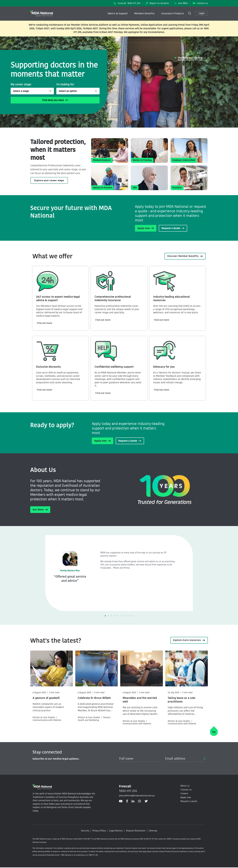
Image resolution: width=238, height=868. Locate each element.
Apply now (146, 228)
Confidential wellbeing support (114, 367)
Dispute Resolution (136, 831)
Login (202, 13)
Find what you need (55, 100)
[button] (118, 14)
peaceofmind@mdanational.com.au (137, 796)
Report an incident (157, 3)
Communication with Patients (47, 720)
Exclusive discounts (48, 367)
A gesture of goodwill (46, 698)
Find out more (45, 323)
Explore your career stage (49, 180)
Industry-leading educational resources (171, 298)
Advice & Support (118, 13)
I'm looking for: (65, 84)
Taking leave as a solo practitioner (181, 700)
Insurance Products (173, 13)
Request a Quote (173, 228)
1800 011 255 (128, 791)
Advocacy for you (164, 367)
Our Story (40, 510)
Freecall (127, 3)
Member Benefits (144, 13)
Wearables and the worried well (140, 700)
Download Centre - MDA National (59, 855)
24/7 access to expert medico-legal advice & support (58, 298)
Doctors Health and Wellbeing (94, 719)
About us (185, 786)
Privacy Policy (99, 831)
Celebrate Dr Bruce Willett (94, 698)
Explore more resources (189, 640)
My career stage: (21, 84)
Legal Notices (116, 831)
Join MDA (181, 3)
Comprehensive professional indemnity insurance (113, 298)
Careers (184, 793)
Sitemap (153, 831)
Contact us (200, 3)
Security (85, 831)
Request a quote (189, 801)
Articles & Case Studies (44, 717)
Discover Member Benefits (185, 256)
